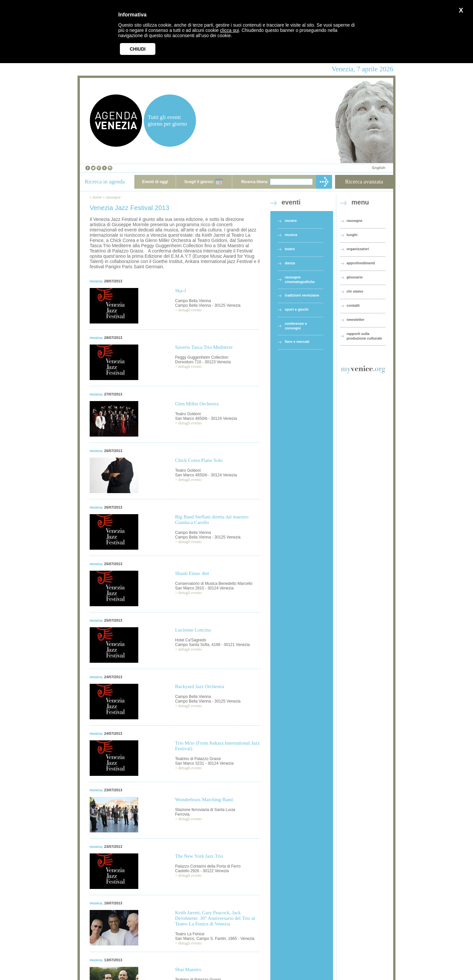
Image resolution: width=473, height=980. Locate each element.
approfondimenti (361, 263)
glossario (355, 277)
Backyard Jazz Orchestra (200, 686)
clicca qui (230, 30)
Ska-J (180, 291)
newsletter (355, 320)
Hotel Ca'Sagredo (191, 640)
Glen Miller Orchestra (197, 404)
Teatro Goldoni (188, 414)
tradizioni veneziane (302, 295)
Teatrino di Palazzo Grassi (198, 759)
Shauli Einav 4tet (192, 573)
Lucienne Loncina (193, 630)
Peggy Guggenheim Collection (202, 357)
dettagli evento (190, 310)
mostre (291, 221)
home (97, 197)
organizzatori (358, 249)
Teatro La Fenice (190, 934)
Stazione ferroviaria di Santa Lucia (205, 810)
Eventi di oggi (155, 182)
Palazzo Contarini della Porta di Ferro (208, 866)
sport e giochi (297, 309)
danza (290, 263)
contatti (353, 305)
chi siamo (355, 291)
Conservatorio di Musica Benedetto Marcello (214, 584)
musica (96, 281)
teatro (290, 249)
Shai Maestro (188, 969)
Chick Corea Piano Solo (199, 460)
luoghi (352, 235)
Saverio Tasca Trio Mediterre (204, 347)
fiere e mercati (297, 342)
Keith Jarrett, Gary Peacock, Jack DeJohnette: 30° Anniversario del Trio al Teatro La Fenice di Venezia (215, 918)
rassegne (113, 197)
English (379, 168)
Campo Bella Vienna (193, 301)
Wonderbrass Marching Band (204, 800)
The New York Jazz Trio (199, 856)
